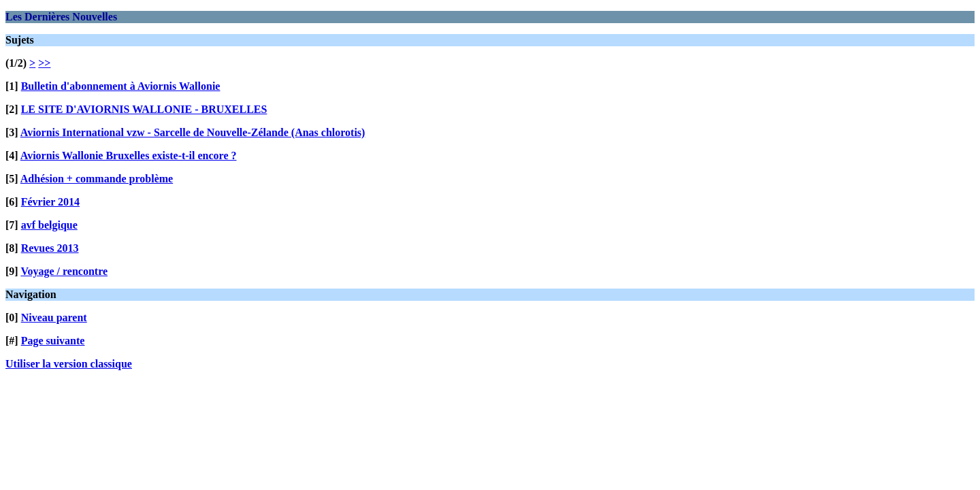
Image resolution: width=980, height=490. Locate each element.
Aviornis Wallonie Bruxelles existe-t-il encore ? (129, 156)
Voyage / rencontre (64, 271)
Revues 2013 (50, 248)
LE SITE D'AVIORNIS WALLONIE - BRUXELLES (144, 109)
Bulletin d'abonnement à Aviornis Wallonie (121, 86)
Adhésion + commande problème (97, 179)
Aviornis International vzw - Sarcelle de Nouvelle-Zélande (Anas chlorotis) (193, 132)
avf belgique (49, 225)
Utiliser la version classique (69, 364)
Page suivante (53, 341)
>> (44, 63)
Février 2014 (50, 202)
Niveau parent (54, 317)
